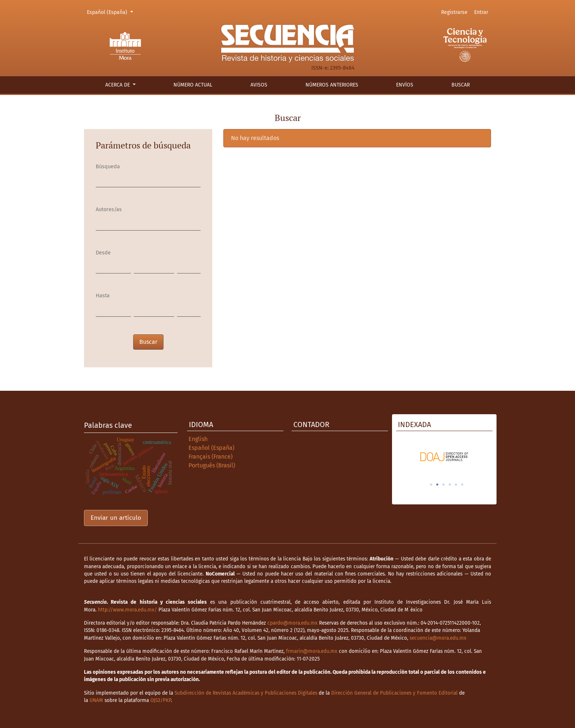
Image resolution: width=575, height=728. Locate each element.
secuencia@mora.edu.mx (438, 638)
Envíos (405, 85)
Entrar (481, 12)
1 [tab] (431, 485)
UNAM (96, 700)
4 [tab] (450, 485)
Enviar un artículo (116, 518)
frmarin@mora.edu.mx (312, 651)
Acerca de (118, 85)
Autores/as (109, 209)
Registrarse (454, 12)
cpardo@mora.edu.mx (292, 623)
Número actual (193, 85)
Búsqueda (108, 167)
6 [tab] (462, 485)
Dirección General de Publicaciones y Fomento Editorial (394, 693)
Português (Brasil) (212, 465)
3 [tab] (444, 485)
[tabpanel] (444, 457)
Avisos (259, 85)
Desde (103, 253)
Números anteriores (332, 85)
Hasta (103, 296)
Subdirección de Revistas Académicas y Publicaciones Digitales (246, 693)
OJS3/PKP (161, 700)
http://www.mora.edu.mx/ (127, 610)
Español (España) (111, 12)
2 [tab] (437, 485)
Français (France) (210, 457)
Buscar (461, 85)
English (198, 439)
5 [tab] (456, 485)
